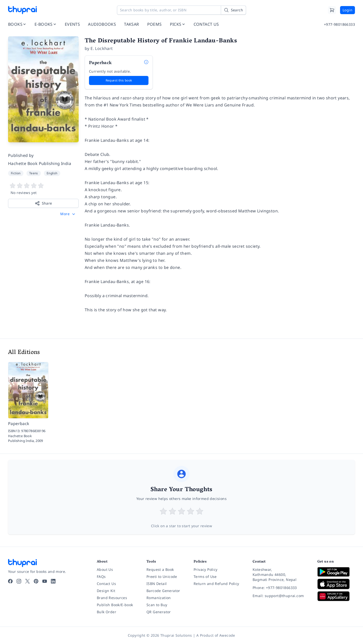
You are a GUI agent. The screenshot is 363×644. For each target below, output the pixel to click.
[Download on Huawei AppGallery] (336, 596)
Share (43, 203)
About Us (105, 569)
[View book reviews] (43, 189)
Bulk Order (107, 612)
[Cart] (332, 10)
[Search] (233, 10)
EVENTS (72, 24)
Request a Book (160, 569)
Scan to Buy (157, 605)
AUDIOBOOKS (102, 24)
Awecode (227, 635)
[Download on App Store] (336, 584)
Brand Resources (112, 598)
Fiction (16, 173)
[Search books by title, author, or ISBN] (181, 10)
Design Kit (106, 591)
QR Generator (159, 612)
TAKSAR (131, 24)
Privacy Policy (206, 569)
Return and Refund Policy (216, 584)
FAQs (101, 577)
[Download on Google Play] (336, 572)
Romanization (159, 598)
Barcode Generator (163, 591)
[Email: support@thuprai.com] (281, 596)
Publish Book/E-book (115, 605)
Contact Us (106, 584)
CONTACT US (206, 24)
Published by (21, 155)
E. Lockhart (102, 48)
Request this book (119, 80)
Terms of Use (205, 577)
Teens (34, 173)
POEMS (155, 24)
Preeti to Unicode (162, 577)
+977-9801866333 (339, 24)
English (52, 173)
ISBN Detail (157, 584)
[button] (68, 214)
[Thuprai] (22, 10)
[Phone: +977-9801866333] (281, 588)
